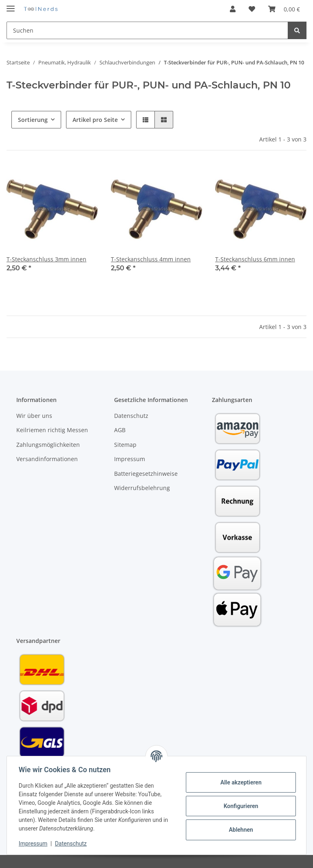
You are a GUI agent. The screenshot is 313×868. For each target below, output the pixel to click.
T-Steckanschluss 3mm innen (46, 259)
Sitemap (125, 445)
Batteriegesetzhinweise (146, 474)
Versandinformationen (47, 459)
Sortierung (33, 120)
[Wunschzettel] (252, 9)
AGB (120, 430)
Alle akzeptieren (239, 782)
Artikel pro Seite (95, 120)
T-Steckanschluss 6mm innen (255, 259)
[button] (233, 9)
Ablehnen (239, 830)
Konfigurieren (239, 806)
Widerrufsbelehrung (142, 488)
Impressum (130, 459)
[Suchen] (147, 30)
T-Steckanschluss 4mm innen (151, 259)
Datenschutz (131, 416)
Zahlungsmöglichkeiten (48, 445)
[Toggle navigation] (11, 5)
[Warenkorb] (284, 9)
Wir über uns (34, 416)
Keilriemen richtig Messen (52, 430)
